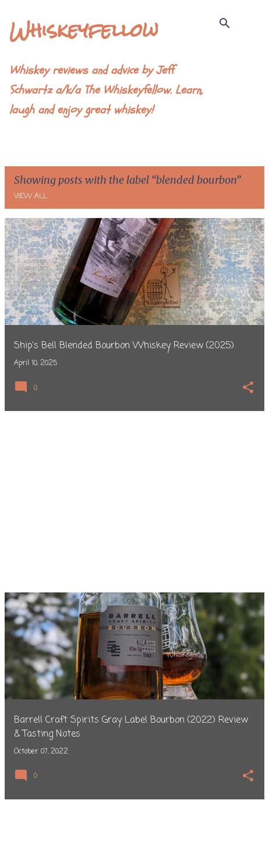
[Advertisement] (134, 502)
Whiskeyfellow (84, 30)
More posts (135, 835)
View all (31, 197)
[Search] (225, 23)
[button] (248, 389)
